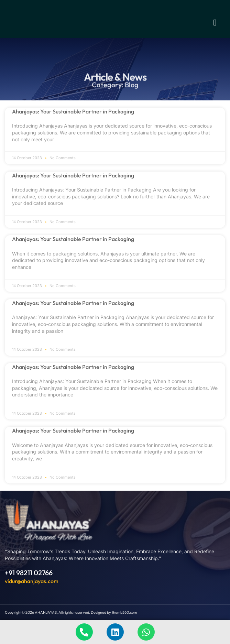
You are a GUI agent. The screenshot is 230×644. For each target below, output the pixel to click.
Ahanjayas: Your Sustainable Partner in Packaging (73, 111)
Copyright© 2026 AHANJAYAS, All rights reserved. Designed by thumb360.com (71, 612)
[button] (215, 22)
